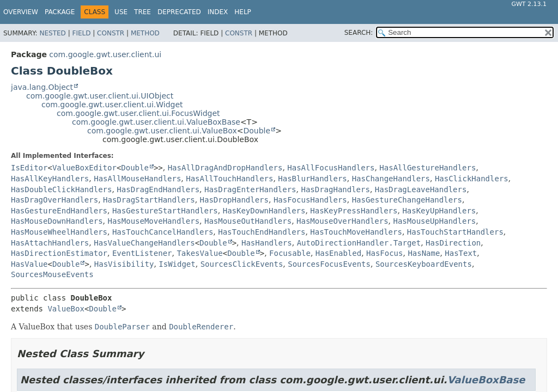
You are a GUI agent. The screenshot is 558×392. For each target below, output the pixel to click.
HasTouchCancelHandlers (163, 232)
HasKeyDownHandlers (264, 211)
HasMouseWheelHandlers (59, 232)
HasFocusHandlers (310, 200)
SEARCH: (359, 33)
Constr (111, 33)
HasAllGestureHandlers (427, 168)
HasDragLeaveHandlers (421, 189)
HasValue (29, 264)
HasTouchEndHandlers (262, 232)
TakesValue (199, 253)
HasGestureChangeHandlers (407, 200)
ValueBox (66, 309)
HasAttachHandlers (50, 243)
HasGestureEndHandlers (59, 211)
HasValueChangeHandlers (144, 243)
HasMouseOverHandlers (342, 221)
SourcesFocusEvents (329, 264)
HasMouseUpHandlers (435, 221)
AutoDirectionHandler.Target (359, 243)
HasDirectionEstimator (59, 253)
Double (257, 131)
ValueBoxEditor (84, 168)
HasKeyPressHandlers (354, 211)
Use (121, 12)
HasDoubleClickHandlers (61, 189)
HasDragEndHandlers (158, 189)
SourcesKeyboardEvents (424, 264)
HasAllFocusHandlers (331, 168)
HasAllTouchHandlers (229, 179)
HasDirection (453, 243)
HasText (461, 253)
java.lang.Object (42, 87)
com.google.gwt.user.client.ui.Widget (112, 105)
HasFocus (384, 253)
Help (243, 12)
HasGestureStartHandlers (165, 211)
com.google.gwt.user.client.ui (105, 54)
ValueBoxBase (486, 380)
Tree (142, 12)
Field (81, 33)
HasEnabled (338, 253)
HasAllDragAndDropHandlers (225, 168)
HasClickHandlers (472, 179)
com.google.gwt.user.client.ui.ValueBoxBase (156, 122)
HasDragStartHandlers (149, 200)
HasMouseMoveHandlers (153, 221)
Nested (52, 33)
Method (145, 33)
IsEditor (29, 168)
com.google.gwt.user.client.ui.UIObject (100, 96)
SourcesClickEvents (242, 264)
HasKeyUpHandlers (439, 211)
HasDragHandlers (335, 189)
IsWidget (177, 264)
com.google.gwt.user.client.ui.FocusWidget (138, 113)
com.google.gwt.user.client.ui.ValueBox (162, 131)
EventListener (142, 253)
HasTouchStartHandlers (455, 232)
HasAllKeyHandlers (50, 179)
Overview (21, 12)
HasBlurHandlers (312, 179)
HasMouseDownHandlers (57, 221)
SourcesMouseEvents (52, 274)
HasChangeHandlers (391, 179)
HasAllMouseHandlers (137, 179)
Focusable (290, 253)
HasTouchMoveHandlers (356, 232)
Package (60, 12)
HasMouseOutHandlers (248, 221)
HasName (424, 253)
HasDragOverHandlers (54, 200)
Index (218, 12)
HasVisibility (124, 264)
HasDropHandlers (234, 200)
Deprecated (179, 12)
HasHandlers (267, 243)
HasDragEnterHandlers (250, 189)
